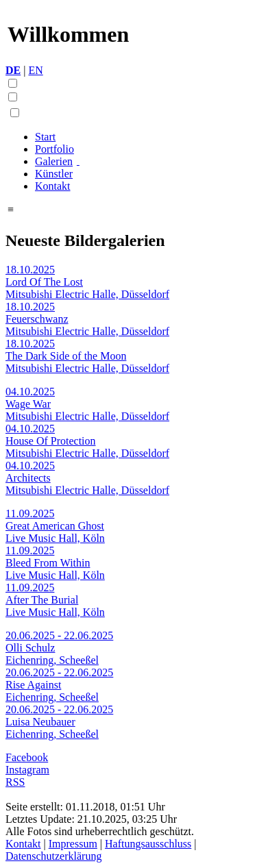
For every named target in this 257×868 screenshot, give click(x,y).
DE (13, 70)
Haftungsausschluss (148, 844)
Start (45, 137)
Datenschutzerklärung (53, 856)
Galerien (54, 161)
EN (35, 70)
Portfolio (54, 149)
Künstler (54, 174)
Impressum (73, 844)
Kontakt (53, 186)
